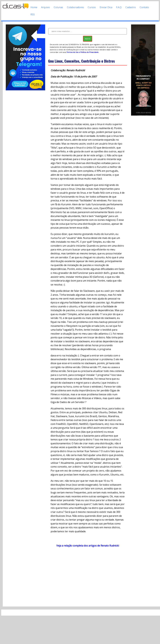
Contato (144, 7)
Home (34, 7)
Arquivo (45, 7)
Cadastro (131, 7)
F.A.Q (119, 7)
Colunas (58, 7)
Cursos (92, 7)
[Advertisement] (86, 577)
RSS (33, 14)
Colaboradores (75, 7)
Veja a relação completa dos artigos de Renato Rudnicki (88, 546)
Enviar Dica (106, 7)
